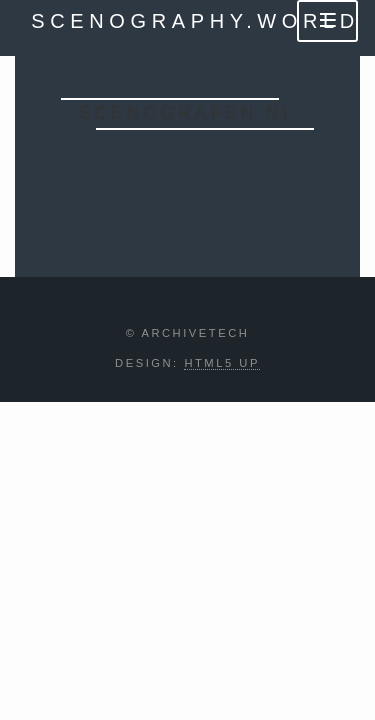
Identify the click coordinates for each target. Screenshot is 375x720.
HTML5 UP (222, 363)
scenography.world (195, 21)
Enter (187, 171)
